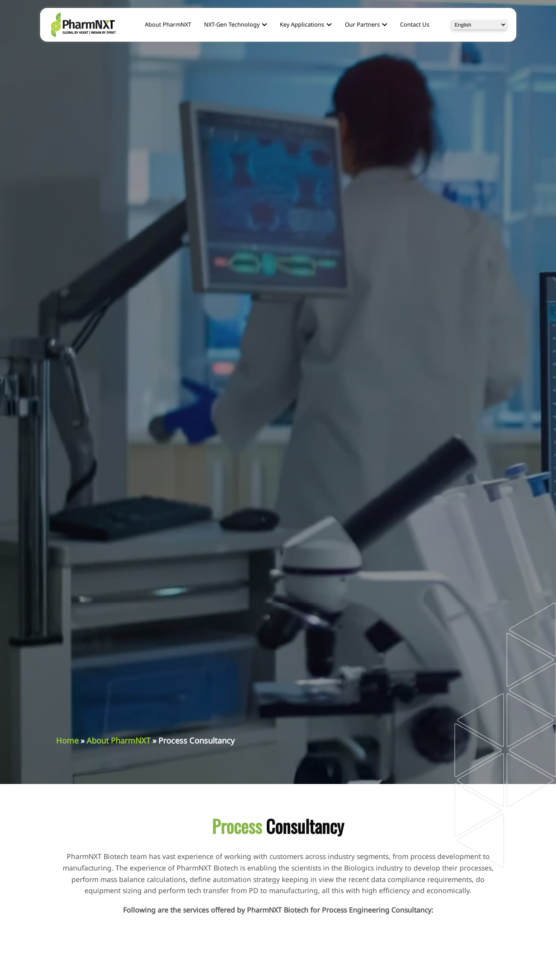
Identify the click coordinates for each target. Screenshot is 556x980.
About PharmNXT (118, 741)
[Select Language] (479, 25)
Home (67, 741)
